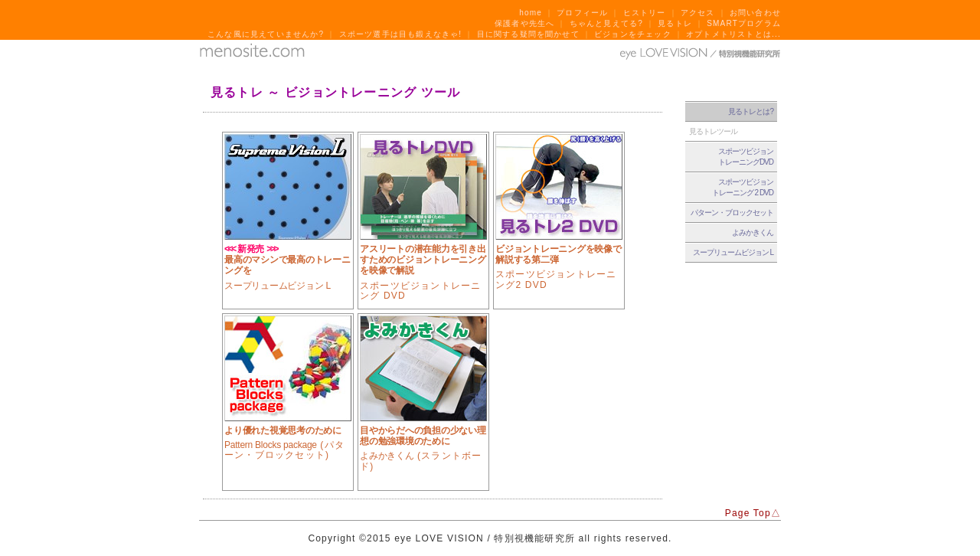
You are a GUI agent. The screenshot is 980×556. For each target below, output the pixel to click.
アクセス (698, 13)
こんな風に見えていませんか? (266, 34)
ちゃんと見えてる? (606, 23)
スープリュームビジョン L (733, 252)
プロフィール (582, 13)
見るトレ (675, 23)
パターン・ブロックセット (732, 213)
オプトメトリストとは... (733, 34)
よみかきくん (753, 232)
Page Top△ (753, 513)
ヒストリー (645, 13)
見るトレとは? (751, 111)
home (531, 13)
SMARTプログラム (744, 23)
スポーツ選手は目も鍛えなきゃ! (401, 34)
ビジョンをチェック (633, 34)
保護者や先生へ (524, 23)
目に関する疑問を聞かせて (528, 34)
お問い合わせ (755, 13)
